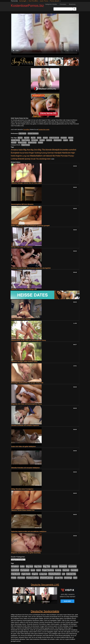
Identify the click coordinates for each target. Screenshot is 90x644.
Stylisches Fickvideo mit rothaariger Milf (24, 289)
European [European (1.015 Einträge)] (15, 153)
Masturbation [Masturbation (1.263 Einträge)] (36, 156)
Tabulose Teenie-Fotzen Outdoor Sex (23, 510)
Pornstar (14, 143)
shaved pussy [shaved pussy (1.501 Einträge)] (24, 159)
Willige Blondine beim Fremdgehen (22, 489)
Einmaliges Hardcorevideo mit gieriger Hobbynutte (27, 383)
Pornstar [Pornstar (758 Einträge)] (64, 156)
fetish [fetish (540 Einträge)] (27, 153)
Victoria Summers (33, 133)
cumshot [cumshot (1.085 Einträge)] (72, 150)
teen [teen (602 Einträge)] (49, 159)
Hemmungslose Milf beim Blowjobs (22, 204)
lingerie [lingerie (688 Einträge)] (19, 156)
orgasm (66, 140)
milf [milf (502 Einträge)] (44, 156)
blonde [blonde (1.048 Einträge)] (49, 150)
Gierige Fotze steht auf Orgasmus (22, 247)
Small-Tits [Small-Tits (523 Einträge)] (35, 159)
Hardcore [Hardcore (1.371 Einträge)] (66, 153)
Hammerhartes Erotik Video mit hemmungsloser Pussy (29, 340)
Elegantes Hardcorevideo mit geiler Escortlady (26, 553)
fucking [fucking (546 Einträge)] (44, 153)
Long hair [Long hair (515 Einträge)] (26, 156)
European (64, 138)
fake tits (71, 138)
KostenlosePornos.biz (27, 6)
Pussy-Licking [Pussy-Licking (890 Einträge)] (32, 578)
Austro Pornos (44, 1)
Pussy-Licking (22, 143)
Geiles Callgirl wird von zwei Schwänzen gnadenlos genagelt (30, 226)
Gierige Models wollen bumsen (21, 319)
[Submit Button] (74, 9)
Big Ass (20, 138)
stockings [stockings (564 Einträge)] (43, 159)
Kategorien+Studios (51, 4)
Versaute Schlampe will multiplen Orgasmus (25, 425)
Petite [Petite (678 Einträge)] (58, 156)
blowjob (45, 138)
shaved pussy (32, 143)
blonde (39, 138)
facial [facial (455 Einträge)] (22, 153)
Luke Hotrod (22, 133)
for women (35, 140)
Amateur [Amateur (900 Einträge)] (15, 150)
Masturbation (58, 140)
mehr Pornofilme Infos (17, 126)
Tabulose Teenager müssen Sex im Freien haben (27, 183)
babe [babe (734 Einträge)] (21, 150)
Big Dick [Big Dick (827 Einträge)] (34, 150)
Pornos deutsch (55, 1)
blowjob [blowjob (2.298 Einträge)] (56, 150)
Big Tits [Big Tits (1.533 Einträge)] (42, 150)
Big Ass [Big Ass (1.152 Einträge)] (27, 150)
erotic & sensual (54, 138)
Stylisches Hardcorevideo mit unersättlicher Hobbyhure (29, 532)
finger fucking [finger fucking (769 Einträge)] (35, 153)
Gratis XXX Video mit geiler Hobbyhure (24, 446)
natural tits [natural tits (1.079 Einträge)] (50, 156)
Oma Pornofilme (33, 1)
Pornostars (63, 4)
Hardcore (49, 140)
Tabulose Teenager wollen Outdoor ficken (24, 362)
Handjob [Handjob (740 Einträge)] (58, 153)
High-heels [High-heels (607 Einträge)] (26, 574)
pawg (71, 140)
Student (40, 143)
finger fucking (26, 140)
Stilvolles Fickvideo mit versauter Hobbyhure (26, 468)
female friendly (16, 140)
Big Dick (27, 138)
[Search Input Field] (63, 9)
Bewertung (72, 4)
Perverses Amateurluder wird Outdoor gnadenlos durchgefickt (31, 268)
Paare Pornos (26, 145)
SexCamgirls (23, 1)
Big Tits (33, 138)
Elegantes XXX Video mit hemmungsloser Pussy (27, 404)
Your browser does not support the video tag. (45, 34)
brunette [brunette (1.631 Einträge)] (64, 150)
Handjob (42, 140)
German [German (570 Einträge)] (51, 153)
